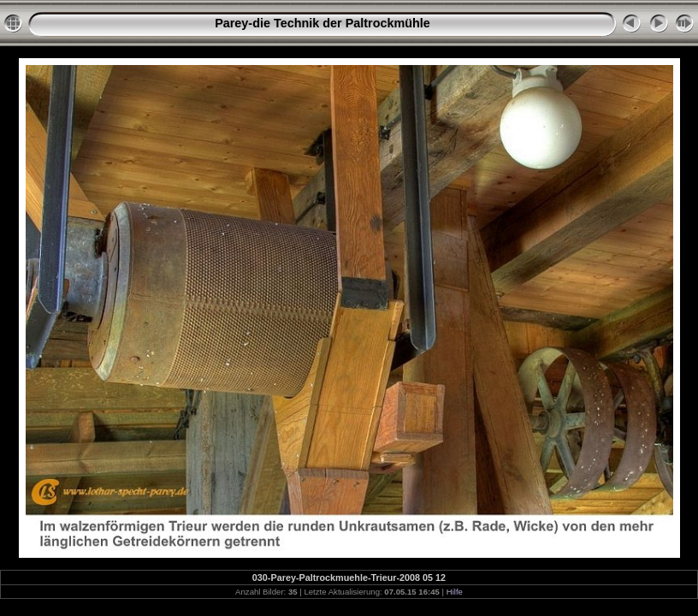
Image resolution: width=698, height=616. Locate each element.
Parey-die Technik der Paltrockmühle (322, 23)
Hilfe (455, 592)
